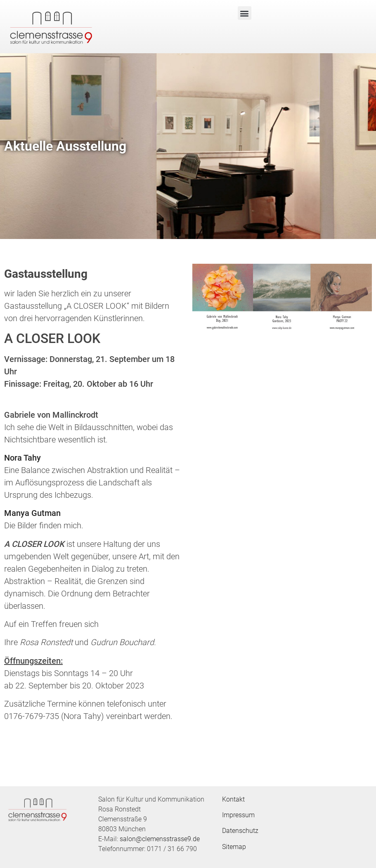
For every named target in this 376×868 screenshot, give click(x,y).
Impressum (238, 815)
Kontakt (233, 799)
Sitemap (234, 847)
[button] (245, 13)
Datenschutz (240, 831)
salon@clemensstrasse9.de (160, 839)
